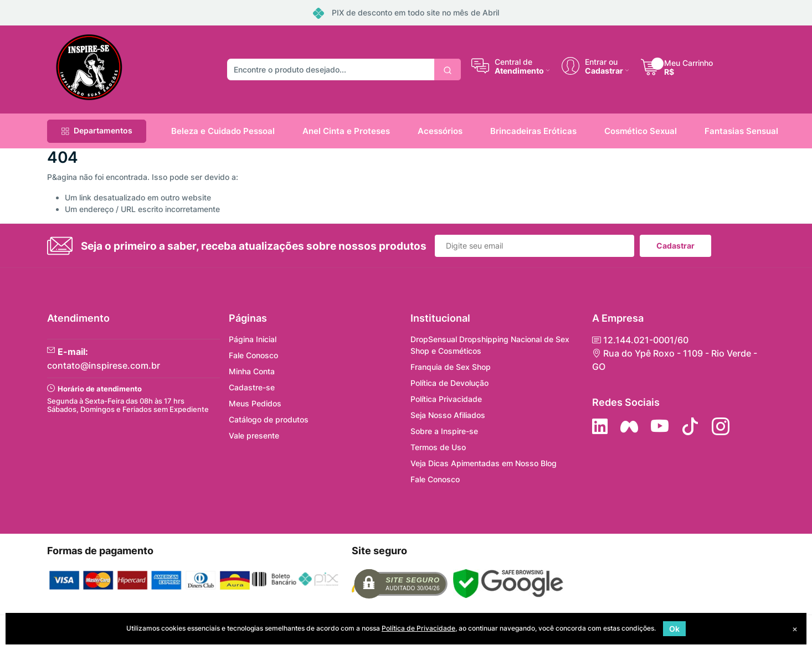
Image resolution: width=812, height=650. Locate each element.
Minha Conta (252, 371)
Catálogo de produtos (269, 419)
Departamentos (97, 130)
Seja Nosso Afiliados (448, 415)
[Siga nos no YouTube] (660, 426)
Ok (674, 629)
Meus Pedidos (255, 403)
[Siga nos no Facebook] (629, 426)
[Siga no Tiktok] (690, 426)
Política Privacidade (446, 399)
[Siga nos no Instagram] (721, 426)
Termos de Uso (438, 447)
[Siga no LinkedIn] (600, 426)
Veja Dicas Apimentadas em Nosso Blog (484, 463)
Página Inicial (253, 339)
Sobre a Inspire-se (444, 431)
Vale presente (254, 435)
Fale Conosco (253, 355)
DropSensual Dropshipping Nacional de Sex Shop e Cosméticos (490, 345)
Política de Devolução (449, 383)
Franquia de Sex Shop (451, 367)
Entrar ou (601, 61)
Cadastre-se (252, 387)
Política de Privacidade (418, 628)
